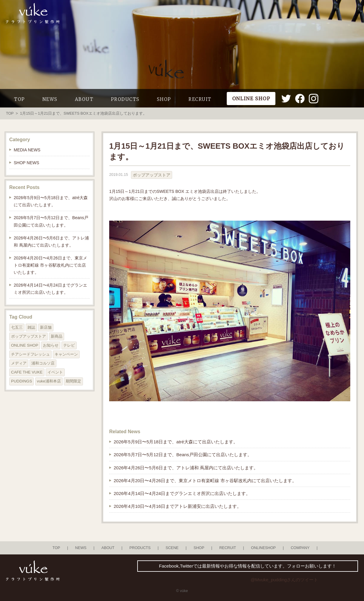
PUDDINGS (21, 381)
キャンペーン (66, 354)
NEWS (50, 99)
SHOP (164, 99)
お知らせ (51, 345)
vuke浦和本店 (49, 381)
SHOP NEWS (26, 163)
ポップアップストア (152, 175)
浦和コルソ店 (43, 363)
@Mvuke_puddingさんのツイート (284, 580)
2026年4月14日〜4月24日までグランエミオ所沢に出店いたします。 (182, 493)
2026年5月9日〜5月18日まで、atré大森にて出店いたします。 (176, 442)
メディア (19, 363)
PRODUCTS (125, 99)
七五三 (17, 327)
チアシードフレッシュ (30, 354)
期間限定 (73, 381)
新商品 (57, 336)
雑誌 (31, 327)
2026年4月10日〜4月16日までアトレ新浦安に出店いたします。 (178, 506)
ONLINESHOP (263, 548)
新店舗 (46, 327)
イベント (55, 372)
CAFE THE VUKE (27, 372)
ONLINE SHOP (25, 345)
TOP (20, 99)
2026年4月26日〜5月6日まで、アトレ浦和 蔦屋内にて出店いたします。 (186, 468)
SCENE (172, 548)
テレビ (69, 345)
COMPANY (300, 548)
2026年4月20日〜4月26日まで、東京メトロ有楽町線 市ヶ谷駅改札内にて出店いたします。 (205, 481)
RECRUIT (200, 99)
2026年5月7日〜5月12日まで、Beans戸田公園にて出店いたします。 (183, 455)
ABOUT (84, 99)
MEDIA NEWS (27, 150)
